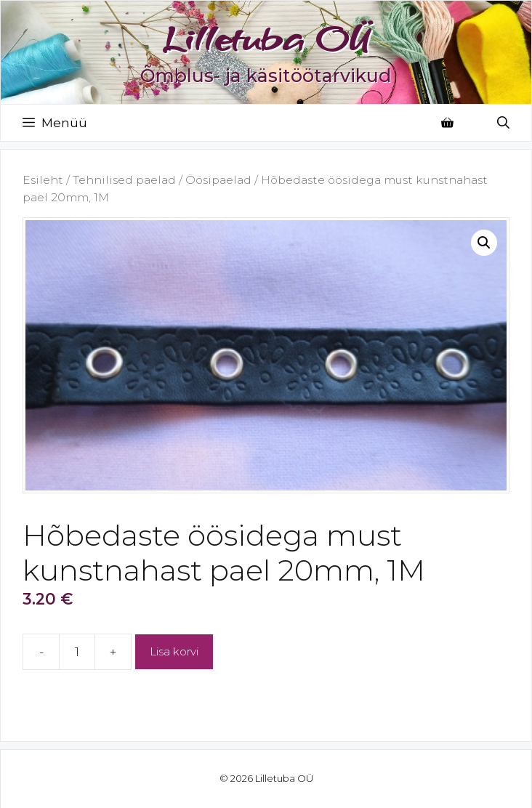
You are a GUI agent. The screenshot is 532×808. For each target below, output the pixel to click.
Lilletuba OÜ (266, 39)
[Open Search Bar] (503, 123)
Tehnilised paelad (124, 180)
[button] (484, 243)
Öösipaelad (218, 180)
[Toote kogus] (77, 652)
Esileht (43, 180)
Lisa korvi (174, 651)
